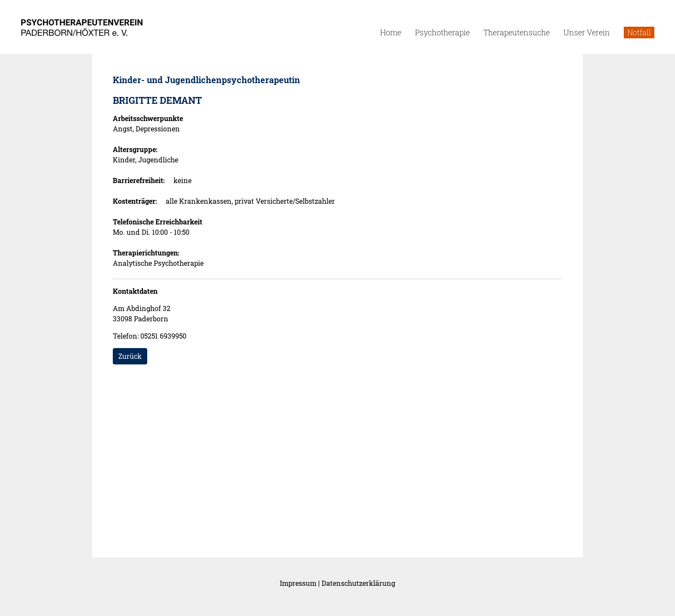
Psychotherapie (442, 32)
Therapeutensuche (517, 32)
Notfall (639, 32)
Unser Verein (587, 32)
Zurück (130, 356)
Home (391, 32)
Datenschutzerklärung (358, 583)
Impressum (298, 583)
